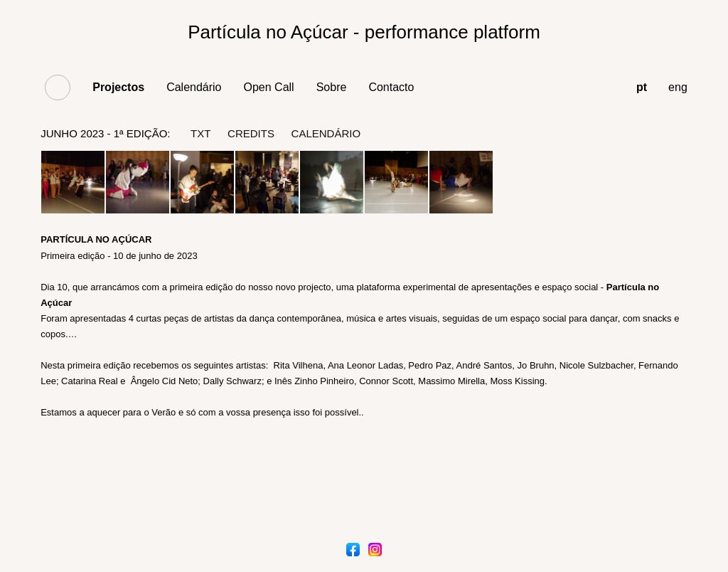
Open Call (269, 87)
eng (678, 87)
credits (251, 133)
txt (200, 133)
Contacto (391, 87)
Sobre (332, 87)
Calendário (194, 87)
